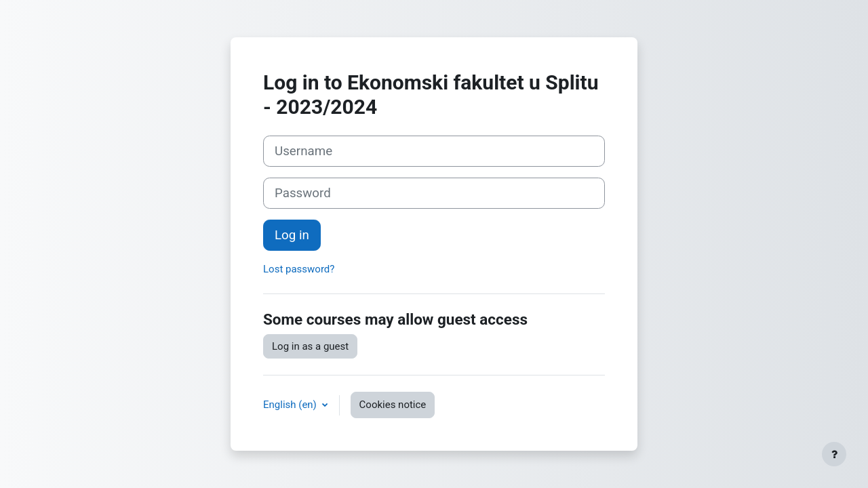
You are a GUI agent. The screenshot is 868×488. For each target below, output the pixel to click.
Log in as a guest (310, 346)
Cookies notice (393, 405)
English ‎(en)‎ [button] (291, 405)
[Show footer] (834, 454)
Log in (292, 235)
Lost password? (299, 269)
